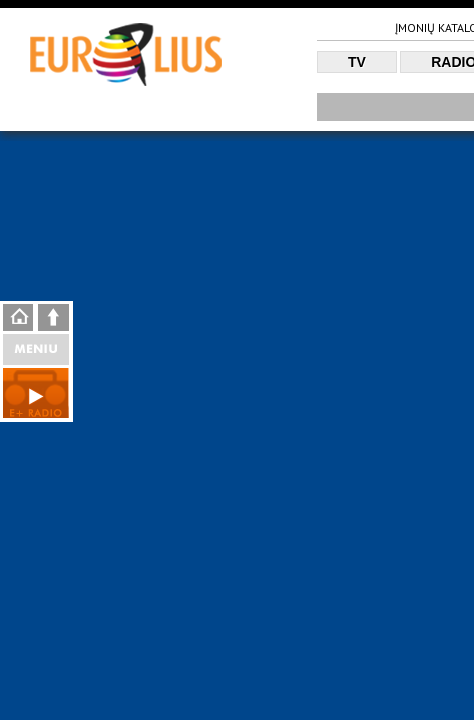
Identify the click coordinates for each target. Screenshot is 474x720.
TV (357, 62)
